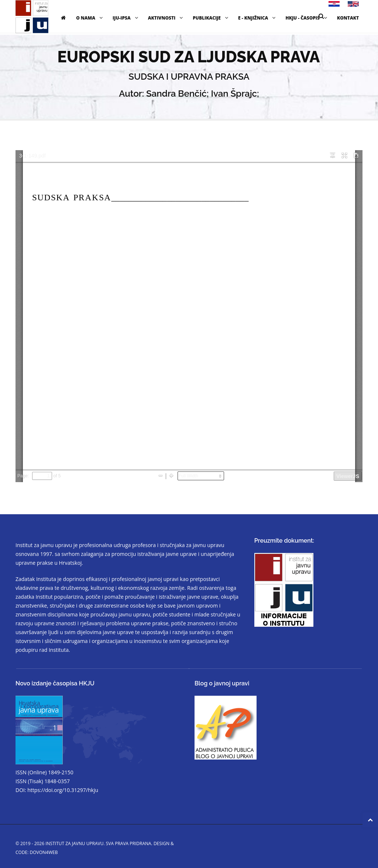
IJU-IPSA (126, 18)
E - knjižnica (258, 18)
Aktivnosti (166, 18)
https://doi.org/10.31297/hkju (63, 790)
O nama (90, 18)
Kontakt (348, 18)
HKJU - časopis (307, 18)
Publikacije (211, 18)
